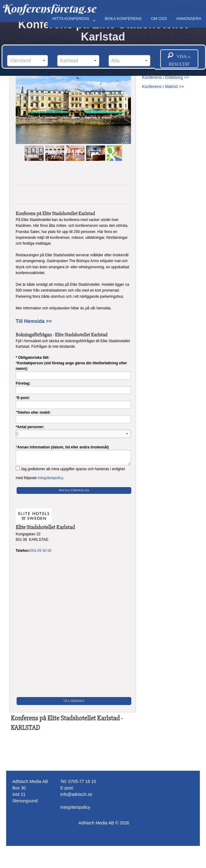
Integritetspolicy (75, 807)
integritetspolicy (50, 478)
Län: (28, 58)
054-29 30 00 (41, 551)
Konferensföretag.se (49, 9)
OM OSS (159, 19)
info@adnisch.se (76, 794)
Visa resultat (179, 59)
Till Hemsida (74, 701)
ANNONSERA (189, 19)
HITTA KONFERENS (71, 19)
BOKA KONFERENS (123, 19)
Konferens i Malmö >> (163, 87)
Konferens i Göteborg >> (166, 77)
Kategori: (129, 58)
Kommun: (78, 58)
